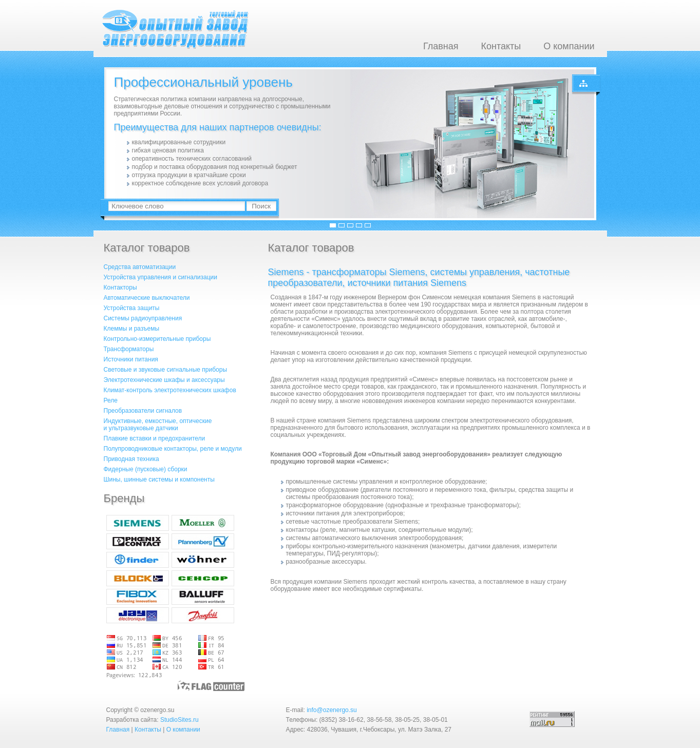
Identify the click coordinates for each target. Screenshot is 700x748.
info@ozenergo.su (332, 710)
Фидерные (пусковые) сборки (146, 469)
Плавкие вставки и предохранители (155, 438)
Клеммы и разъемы (132, 329)
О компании (569, 46)
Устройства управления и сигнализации (160, 277)
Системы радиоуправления (143, 318)
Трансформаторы (129, 349)
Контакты (501, 46)
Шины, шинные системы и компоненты (159, 480)
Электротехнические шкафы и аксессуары (164, 380)
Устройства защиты (132, 308)
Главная (441, 46)
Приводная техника (131, 459)
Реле (111, 400)
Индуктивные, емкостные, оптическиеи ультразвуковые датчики (158, 425)
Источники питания (131, 359)
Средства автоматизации (140, 267)
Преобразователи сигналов (143, 411)
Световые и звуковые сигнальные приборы (166, 370)
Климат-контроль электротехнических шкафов (170, 390)
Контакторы (120, 287)
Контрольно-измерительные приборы (157, 339)
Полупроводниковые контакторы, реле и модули (173, 449)
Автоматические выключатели (147, 298)
